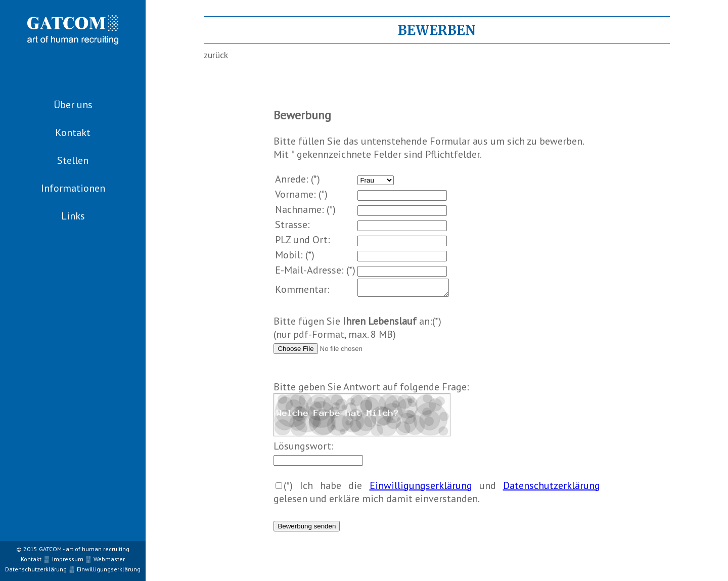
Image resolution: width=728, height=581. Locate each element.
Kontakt (73, 132)
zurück (216, 55)
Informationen (73, 188)
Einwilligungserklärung (421, 488)
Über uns (73, 105)
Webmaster (109, 559)
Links (73, 216)
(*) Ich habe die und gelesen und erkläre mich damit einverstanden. (437, 495)
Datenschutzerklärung (552, 488)
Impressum (68, 559)
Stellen (73, 160)
